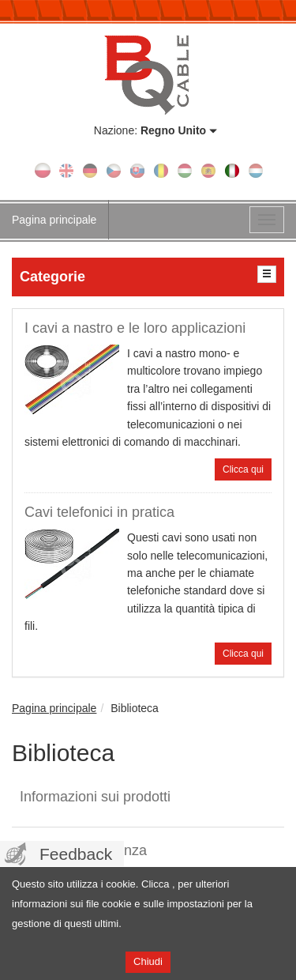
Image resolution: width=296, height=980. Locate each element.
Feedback (76, 854)
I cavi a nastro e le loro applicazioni (135, 328)
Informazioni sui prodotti (95, 797)
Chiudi (148, 961)
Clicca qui (243, 469)
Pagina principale (54, 220)
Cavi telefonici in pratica (99, 512)
